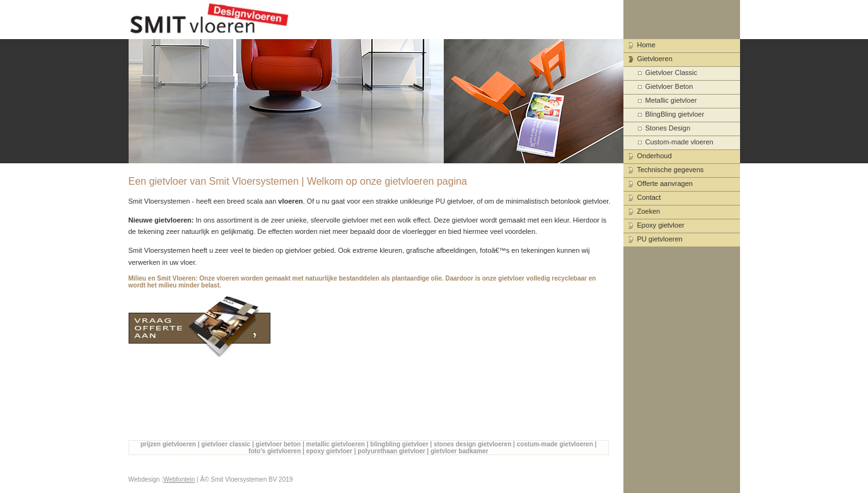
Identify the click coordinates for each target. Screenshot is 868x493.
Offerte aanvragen (665, 183)
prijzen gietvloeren (168, 444)
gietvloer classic (226, 444)
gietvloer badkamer (460, 451)
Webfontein (179, 479)
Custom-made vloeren (680, 142)
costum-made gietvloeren (555, 444)
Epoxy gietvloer (661, 225)
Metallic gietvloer (671, 100)
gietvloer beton (279, 444)
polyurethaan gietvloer (391, 451)
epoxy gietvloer (329, 451)
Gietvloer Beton (669, 86)
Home (646, 45)
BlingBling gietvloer (675, 114)
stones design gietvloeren (472, 444)
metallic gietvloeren (336, 444)
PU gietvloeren (660, 239)
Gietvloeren (655, 59)
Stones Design (668, 128)
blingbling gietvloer (399, 444)
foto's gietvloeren (275, 451)
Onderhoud (655, 156)
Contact (649, 197)
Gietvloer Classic (672, 72)
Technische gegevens (671, 170)
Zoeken (649, 211)
